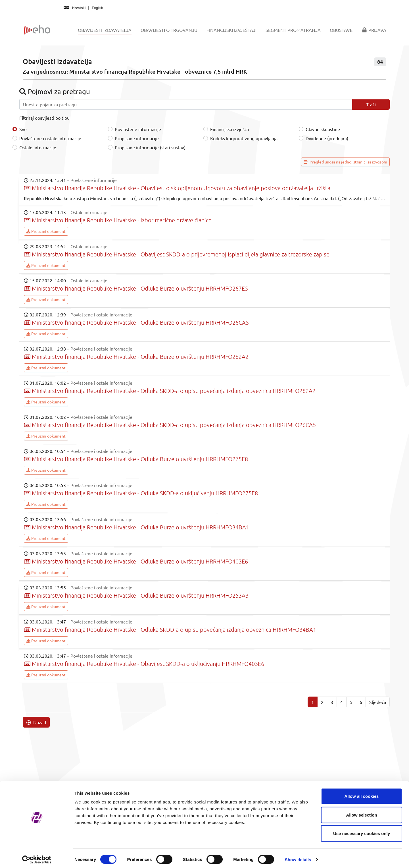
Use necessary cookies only (362, 831)
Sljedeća (378, 702)
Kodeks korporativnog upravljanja (244, 138)
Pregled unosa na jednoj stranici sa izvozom (345, 162)
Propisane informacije (137, 138)
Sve (23, 129)
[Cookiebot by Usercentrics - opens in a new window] (37, 857)
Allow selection (361, 812)
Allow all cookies (362, 793)
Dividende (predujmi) (327, 138)
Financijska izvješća (229, 129)
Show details (298, 857)
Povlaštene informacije (138, 129)
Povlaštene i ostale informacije (50, 138)
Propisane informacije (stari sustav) (150, 147)
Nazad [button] (36, 722)
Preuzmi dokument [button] (46, 231)
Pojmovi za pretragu (55, 91)
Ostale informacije (38, 147)
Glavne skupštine (323, 129)
